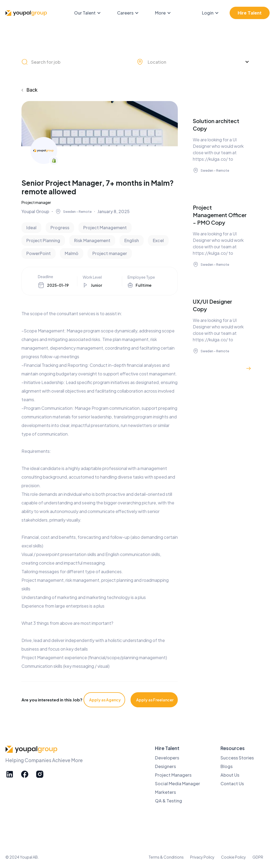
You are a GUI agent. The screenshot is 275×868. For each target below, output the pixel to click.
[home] (27, 13)
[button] (90, 13)
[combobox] (194, 62)
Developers (167, 758)
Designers (165, 766)
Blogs (227, 766)
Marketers (165, 792)
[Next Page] (249, 368)
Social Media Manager (178, 783)
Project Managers (173, 775)
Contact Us (232, 783)
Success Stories (237, 758)
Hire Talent (250, 13)
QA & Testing (169, 801)
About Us (230, 775)
